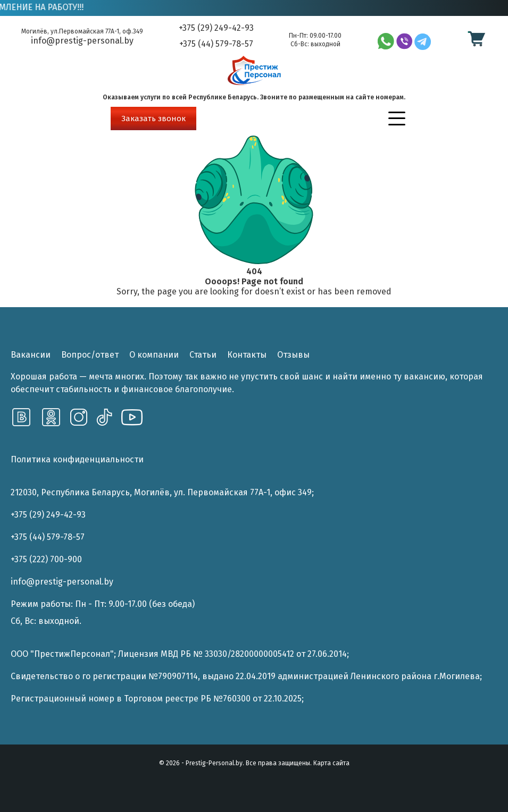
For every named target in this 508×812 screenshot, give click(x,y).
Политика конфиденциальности (77, 459)
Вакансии (31, 355)
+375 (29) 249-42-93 (216, 28)
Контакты (247, 355)
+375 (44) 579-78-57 (216, 44)
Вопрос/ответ (90, 355)
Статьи (203, 355)
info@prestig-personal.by (82, 41)
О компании (154, 355)
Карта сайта (331, 763)
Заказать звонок (153, 119)
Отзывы (293, 355)
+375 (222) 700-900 (46, 559)
